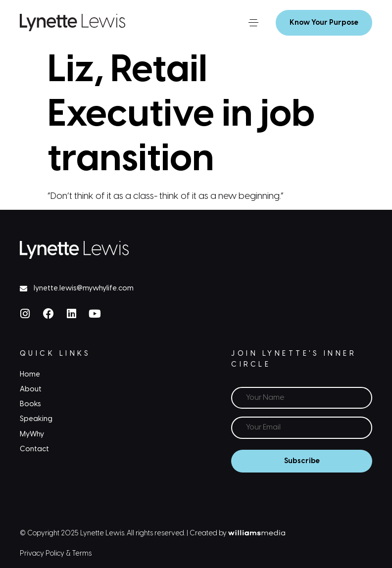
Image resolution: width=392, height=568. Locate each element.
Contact (34, 449)
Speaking (36, 419)
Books (30, 404)
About (31, 389)
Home (30, 375)
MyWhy (32, 434)
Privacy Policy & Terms (56, 554)
